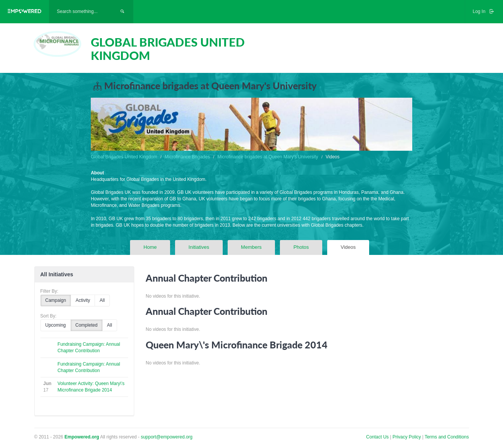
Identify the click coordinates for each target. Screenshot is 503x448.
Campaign (56, 300)
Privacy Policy (407, 437)
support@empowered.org (167, 437)
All (102, 300)
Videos (348, 247)
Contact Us (377, 437)
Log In (484, 11)
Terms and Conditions (447, 437)
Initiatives (199, 247)
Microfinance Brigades (187, 157)
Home (150, 247)
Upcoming (56, 325)
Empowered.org (82, 437)
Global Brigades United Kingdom (124, 157)
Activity (83, 300)
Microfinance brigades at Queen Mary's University (268, 157)
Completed (87, 325)
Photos (301, 247)
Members (251, 247)
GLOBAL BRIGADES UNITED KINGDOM (168, 49)
